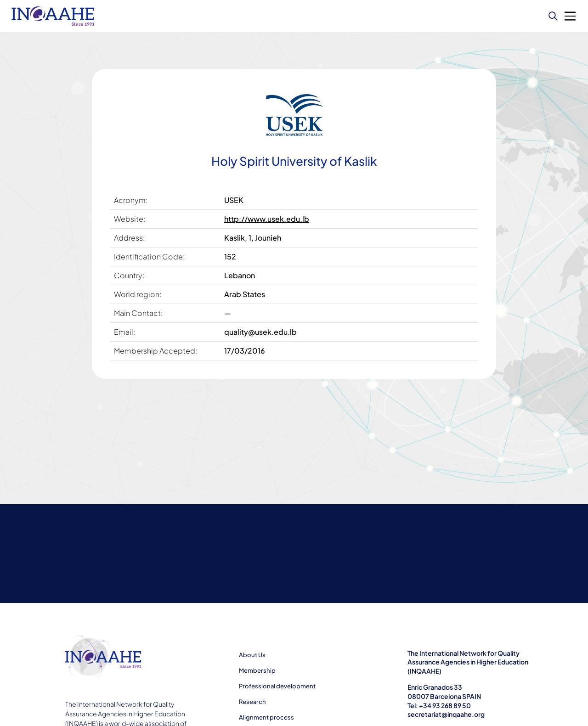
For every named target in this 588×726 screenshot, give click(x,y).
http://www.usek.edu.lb (267, 219)
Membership (257, 670)
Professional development (277, 686)
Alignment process (266, 717)
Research (252, 702)
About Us (252, 655)
